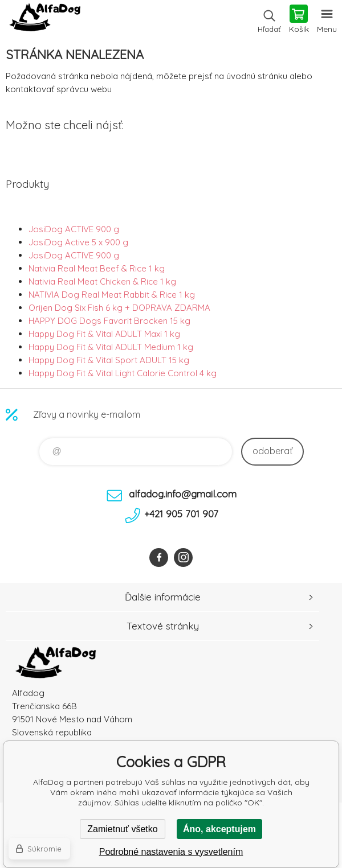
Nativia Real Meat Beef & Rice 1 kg (97, 268)
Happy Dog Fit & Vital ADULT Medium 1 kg (111, 347)
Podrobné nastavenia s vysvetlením (171, 852)
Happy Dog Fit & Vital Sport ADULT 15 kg (109, 360)
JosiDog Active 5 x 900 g (78, 242)
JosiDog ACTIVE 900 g (74, 229)
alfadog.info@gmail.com (183, 494)
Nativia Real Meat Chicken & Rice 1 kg (102, 281)
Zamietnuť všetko (122, 829)
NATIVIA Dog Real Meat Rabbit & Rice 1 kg (112, 295)
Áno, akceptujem (219, 829)
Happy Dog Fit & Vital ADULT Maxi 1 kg (104, 334)
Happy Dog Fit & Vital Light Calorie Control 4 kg (123, 373)
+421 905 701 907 (181, 514)
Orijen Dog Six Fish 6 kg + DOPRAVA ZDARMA (119, 308)
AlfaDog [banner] (45, 20)
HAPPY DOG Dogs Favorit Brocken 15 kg (109, 321)
